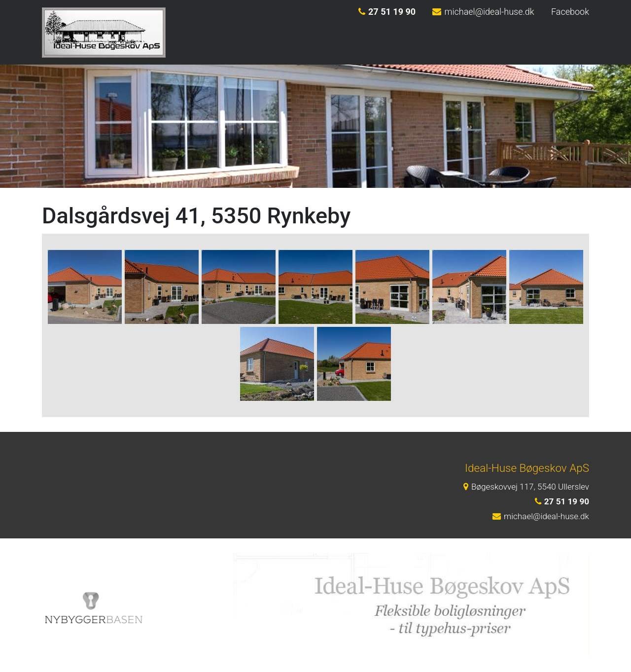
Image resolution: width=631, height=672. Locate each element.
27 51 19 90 (387, 12)
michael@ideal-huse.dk (483, 12)
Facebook (570, 12)
